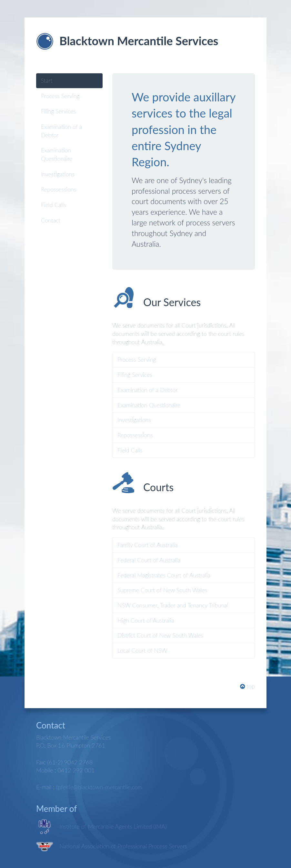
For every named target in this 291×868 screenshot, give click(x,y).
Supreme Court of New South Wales (162, 590)
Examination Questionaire (57, 154)
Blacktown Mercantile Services (139, 41)
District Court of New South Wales (160, 635)
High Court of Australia (146, 620)
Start (47, 80)
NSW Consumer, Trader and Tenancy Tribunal (173, 605)
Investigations (58, 174)
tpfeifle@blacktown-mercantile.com (99, 787)
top (247, 686)
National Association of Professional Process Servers (123, 846)
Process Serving (60, 96)
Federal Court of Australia (149, 560)
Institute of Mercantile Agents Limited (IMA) (113, 826)
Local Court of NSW (142, 650)
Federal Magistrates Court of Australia (164, 575)
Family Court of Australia (147, 545)
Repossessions (59, 189)
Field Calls (54, 205)
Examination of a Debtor (61, 131)
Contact (51, 220)
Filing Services (58, 111)
